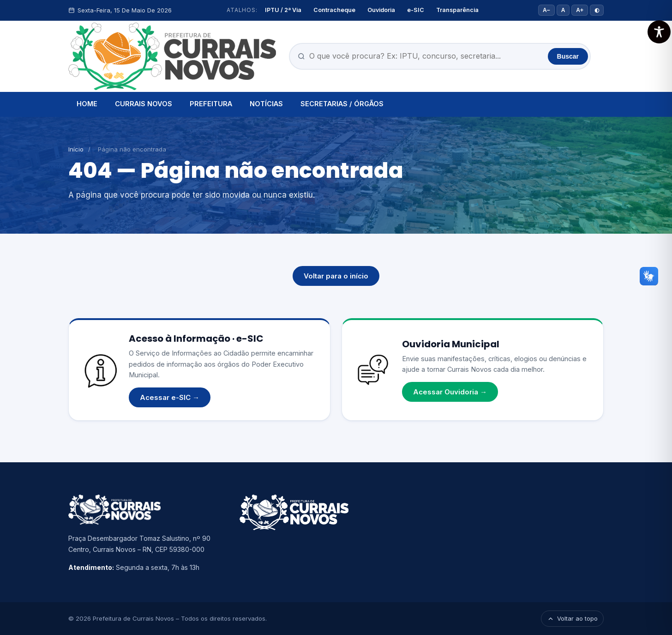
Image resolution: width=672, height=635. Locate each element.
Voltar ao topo (572, 618)
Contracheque (334, 10)
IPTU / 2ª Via (283, 10)
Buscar (568, 56)
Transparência (457, 10)
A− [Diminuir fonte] (546, 10)
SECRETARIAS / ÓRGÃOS (342, 104)
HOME (87, 104)
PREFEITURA (211, 104)
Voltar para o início (336, 276)
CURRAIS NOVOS (144, 104)
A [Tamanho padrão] (563, 10)
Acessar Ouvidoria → (450, 392)
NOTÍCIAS (266, 104)
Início (76, 149)
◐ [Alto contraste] (597, 10)
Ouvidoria (381, 10)
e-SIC (416, 10)
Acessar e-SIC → (170, 397)
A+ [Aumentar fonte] (580, 10)
